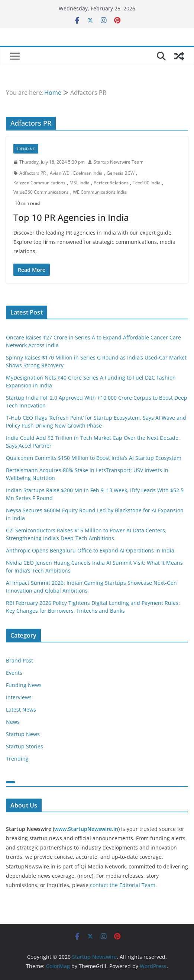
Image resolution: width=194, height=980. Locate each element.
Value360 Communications (41, 192)
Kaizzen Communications (39, 183)
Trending (26, 149)
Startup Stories (25, 746)
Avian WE (59, 173)
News (13, 722)
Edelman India (88, 173)
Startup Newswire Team (119, 162)
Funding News (24, 685)
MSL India (80, 183)
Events (14, 673)
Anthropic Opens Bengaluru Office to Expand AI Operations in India (90, 550)
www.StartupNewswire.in (86, 829)
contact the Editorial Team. (123, 885)
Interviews (19, 697)
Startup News (23, 734)
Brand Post (20, 660)
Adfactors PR (33, 173)
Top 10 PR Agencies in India (71, 217)
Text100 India (147, 183)
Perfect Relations (111, 183)
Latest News (21, 710)
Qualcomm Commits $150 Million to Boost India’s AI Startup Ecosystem (94, 458)
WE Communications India (100, 192)
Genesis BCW (121, 173)
